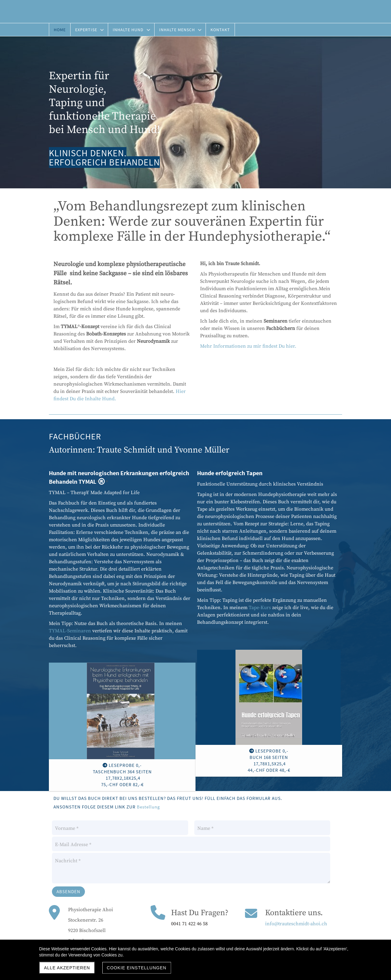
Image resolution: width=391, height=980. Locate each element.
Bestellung (148, 807)
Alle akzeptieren (67, 968)
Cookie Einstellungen (137, 968)
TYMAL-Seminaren (70, 631)
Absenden (68, 891)
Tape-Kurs (260, 608)
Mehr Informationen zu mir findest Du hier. (248, 346)
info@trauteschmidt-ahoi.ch (296, 924)
